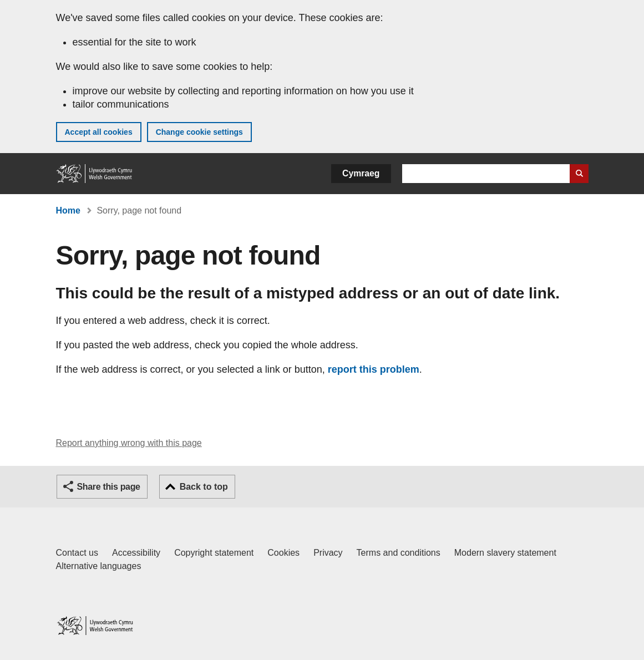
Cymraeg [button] (361, 173)
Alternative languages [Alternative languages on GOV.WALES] (99, 566)
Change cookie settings (199, 132)
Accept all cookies (99, 132)
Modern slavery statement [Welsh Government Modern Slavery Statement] (505, 553)
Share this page (109, 487)
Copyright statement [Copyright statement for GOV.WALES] (214, 553)
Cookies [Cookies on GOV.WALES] (283, 553)
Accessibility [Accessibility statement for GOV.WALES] (136, 553)
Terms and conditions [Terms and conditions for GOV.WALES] (399, 553)
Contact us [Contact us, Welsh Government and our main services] (77, 553)
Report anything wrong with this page (129, 443)
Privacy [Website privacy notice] (328, 553)
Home (68, 210)
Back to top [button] (204, 487)
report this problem (374, 369)
